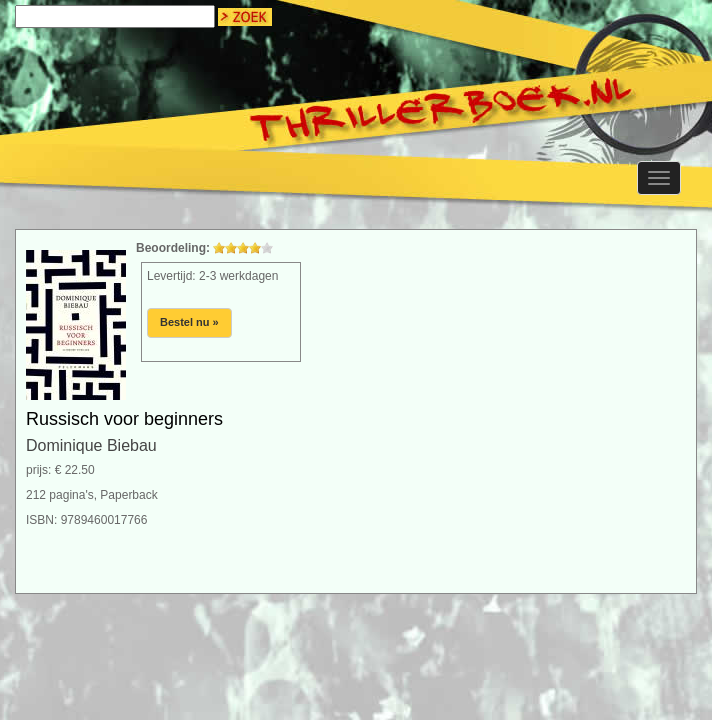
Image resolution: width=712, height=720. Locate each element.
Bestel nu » (189, 322)
